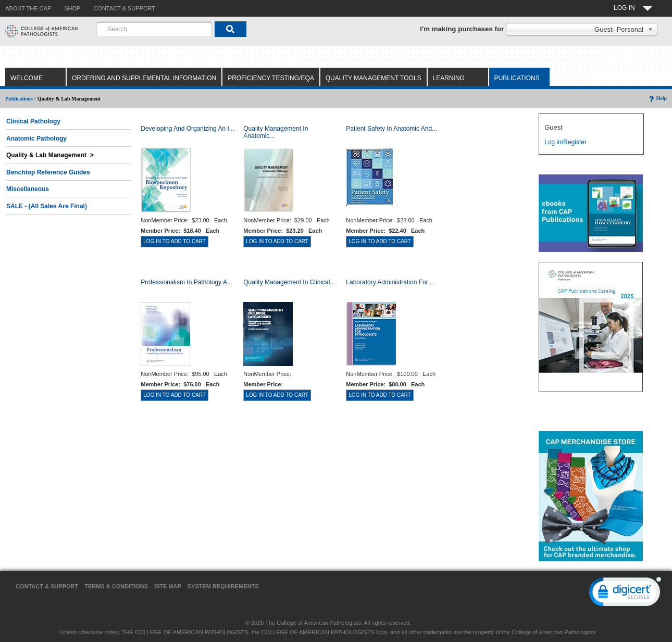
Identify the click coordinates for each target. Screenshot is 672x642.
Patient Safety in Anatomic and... (391, 129)
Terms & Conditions (116, 586)
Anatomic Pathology (36, 139)
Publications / (20, 99)
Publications (517, 78)
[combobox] (154, 29)
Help (657, 98)
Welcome (27, 78)
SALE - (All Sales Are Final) (47, 206)
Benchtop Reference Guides (48, 172)
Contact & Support (47, 586)
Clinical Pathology (33, 121)
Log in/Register (565, 142)
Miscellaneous (28, 189)
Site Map (168, 586)
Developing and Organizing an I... (187, 129)
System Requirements (223, 586)
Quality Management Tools (374, 78)
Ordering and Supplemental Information (144, 78)
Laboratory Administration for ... (390, 282)
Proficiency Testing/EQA (271, 78)
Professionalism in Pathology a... (186, 282)
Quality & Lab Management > (50, 155)
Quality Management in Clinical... (289, 282)
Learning (449, 78)
